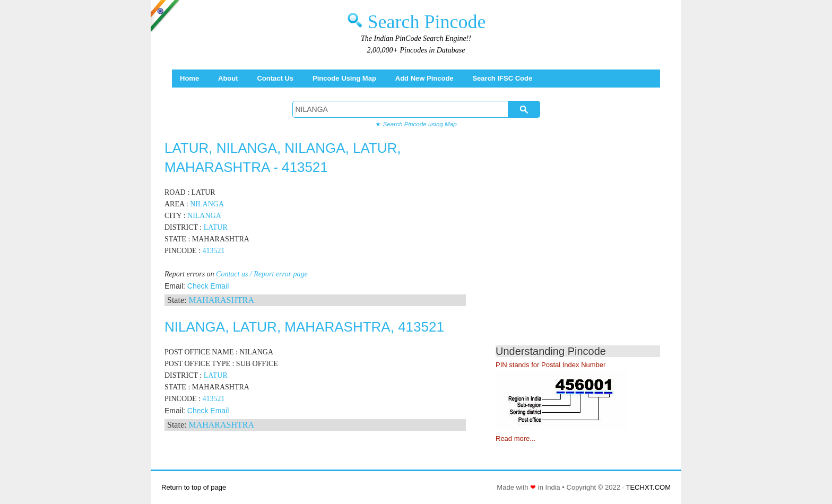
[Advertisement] (585, 244)
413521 (214, 251)
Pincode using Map (344, 78)
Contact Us (275, 78)
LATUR (216, 227)
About (228, 78)
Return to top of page (194, 487)
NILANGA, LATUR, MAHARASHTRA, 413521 (304, 327)
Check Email (208, 286)
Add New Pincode (424, 78)
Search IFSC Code (502, 78)
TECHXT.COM (649, 487)
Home (189, 78)
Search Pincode (427, 22)
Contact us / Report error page (262, 274)
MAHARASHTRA (221, 300)
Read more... (515, 438)
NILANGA (207, 204)
